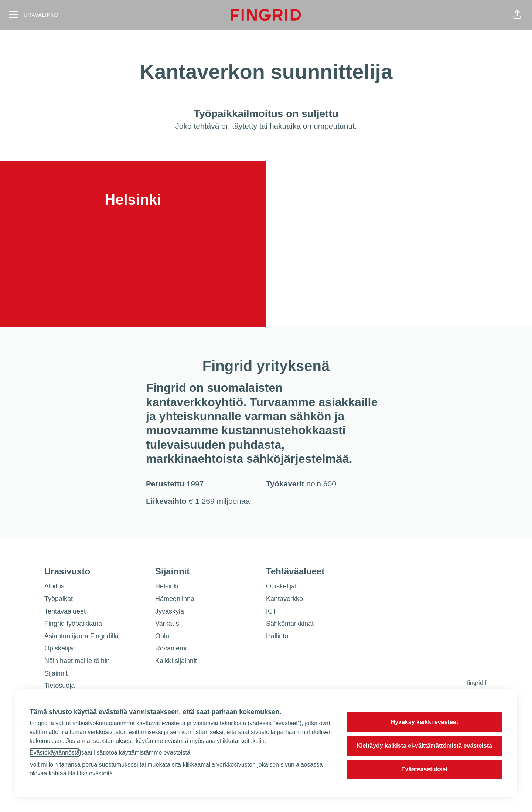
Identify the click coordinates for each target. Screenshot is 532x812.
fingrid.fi (477, 683)
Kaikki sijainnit (176, 661)
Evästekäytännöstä (54, 753)
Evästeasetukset (424, 769)
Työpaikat (59, 599)
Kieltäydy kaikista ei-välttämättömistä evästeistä (424, 746)
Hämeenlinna (175, 599)
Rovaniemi (171, 648)
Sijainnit (56, 673)
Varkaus (167, 624)
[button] (517, 15)
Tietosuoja (59, 686)
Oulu (162, 636)
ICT (271, 611)
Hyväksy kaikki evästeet (424, 722)
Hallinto (277, 636)
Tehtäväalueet (65, 611)
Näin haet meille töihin (77, 661)
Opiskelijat (60, 648)
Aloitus (54, 586)
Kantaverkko (284, 599)
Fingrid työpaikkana (73, 624)
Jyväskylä (170, 611)
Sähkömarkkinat (290, 624)
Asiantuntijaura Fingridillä (81, 636)
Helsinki (167, 586)
